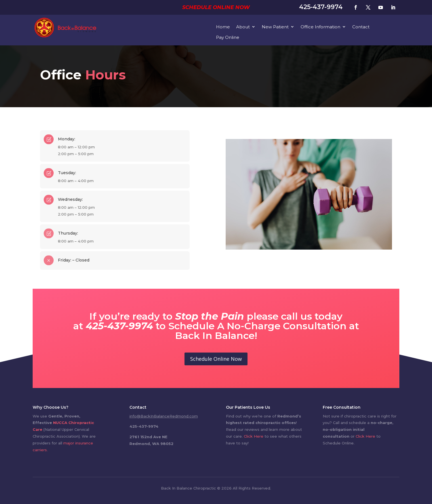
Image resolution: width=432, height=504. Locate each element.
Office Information (320, 27)
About (243, 27)
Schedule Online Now (216, 7)
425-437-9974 (321, 7)
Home (223, 27)
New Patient (275, 27)
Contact (361, 27)
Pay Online (228, 37)
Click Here (254, 436)
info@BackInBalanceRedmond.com (164, 416)
